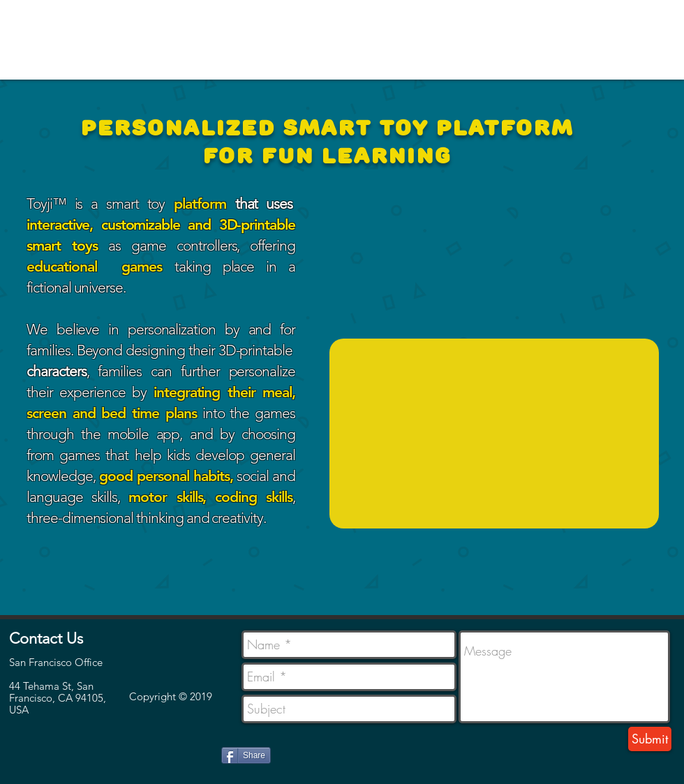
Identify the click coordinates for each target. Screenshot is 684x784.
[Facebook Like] (37, 749)
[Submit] (650, 739)
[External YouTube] (494, 434)
